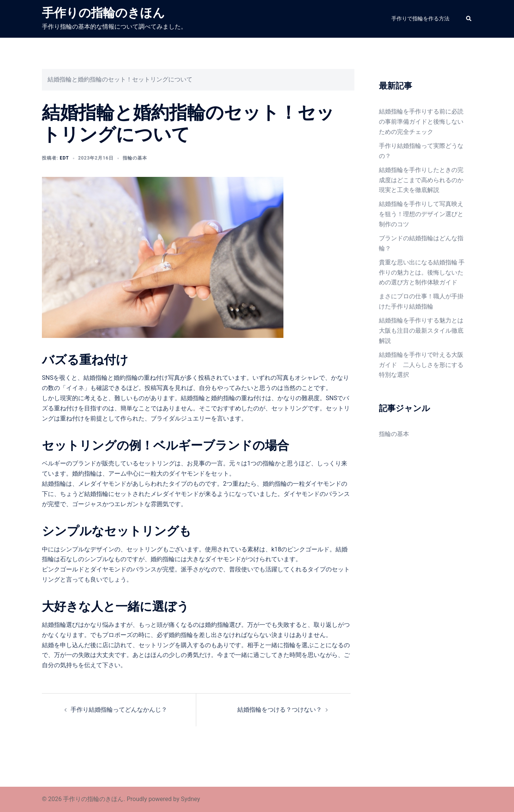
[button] (469, 19)
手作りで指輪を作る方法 (420, 18)
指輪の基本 (135, 158)
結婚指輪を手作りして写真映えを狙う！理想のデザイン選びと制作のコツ (421, 214)
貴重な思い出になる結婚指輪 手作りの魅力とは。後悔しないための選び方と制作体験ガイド (422, 272)
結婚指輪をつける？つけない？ (280, 710)
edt (64, 158)
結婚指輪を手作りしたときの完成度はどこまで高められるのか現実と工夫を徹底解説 (421, 180)
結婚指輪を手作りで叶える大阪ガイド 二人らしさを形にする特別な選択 (421, 365)
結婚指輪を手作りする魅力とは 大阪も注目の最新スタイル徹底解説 (421, 331)
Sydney (190, 799)
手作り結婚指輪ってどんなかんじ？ (119, 710)
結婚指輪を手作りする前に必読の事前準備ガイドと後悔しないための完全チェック (421, 122)
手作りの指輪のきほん (103, 13)
